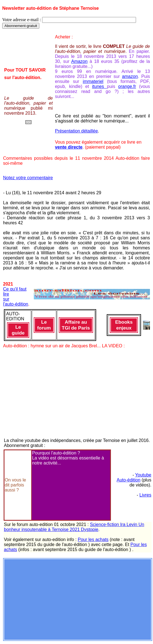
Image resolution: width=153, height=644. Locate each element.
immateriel (93, 81)
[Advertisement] (78, 599)
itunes (99, 86)
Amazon (79, 61)
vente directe (69, 147)
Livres (145, 495)
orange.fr (127, 86)
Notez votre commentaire (28, 178)
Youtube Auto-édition (134, 477)
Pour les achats (93, 539)
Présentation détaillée (76, 131)
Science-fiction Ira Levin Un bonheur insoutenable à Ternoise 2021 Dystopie (74, 527)
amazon (130, 76)
